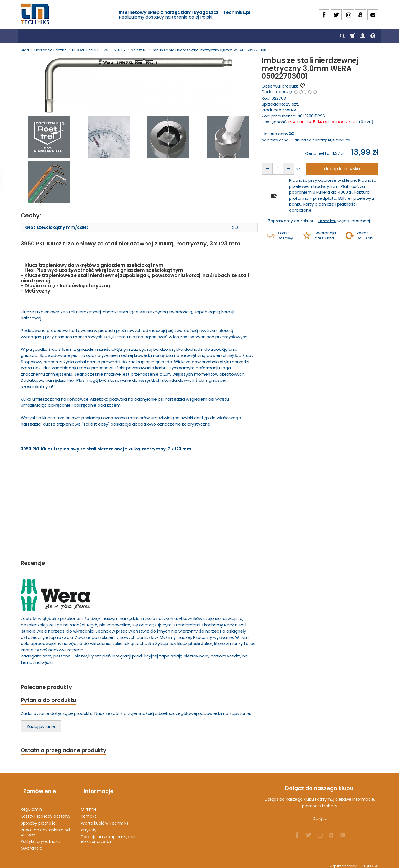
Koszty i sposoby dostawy (46, 813)
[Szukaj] (342, 36)
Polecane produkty (48, 688)
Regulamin (31, 806)
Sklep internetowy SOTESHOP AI (353, 862)
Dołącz (320, 821)
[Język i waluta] (373, 36)
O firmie (89, 806)
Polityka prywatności (41, 838)
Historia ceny (277, 134)
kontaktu (327, 221)
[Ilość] (276, 169)
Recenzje (34, 563)
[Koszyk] (352, 36)
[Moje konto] (363, 36)
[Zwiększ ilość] (266, 169)
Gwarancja (32, 845)
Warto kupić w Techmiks (105, 820)
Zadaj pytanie (41, 728)
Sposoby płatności (39, 820)
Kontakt (89, 813)
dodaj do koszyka (340, 169)
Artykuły (89, 826)
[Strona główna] (35, 14)
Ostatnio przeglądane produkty (67, 753)
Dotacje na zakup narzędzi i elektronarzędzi (108, 835)
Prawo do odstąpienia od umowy (45, 829)
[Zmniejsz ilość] (286, 169)
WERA (291, 110)
